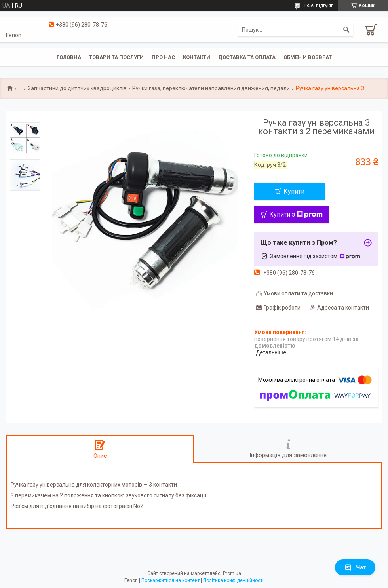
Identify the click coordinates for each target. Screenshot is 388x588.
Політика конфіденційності (233, 580)
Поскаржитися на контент (170, 580)
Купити (294, 191)
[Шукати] (346, 30)
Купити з (296, 214)
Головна (69, 57)
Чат (355, 567)
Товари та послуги (116, 57)
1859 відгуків (319, 6)
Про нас (163, 57)
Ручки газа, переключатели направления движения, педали (211, 88)
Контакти (197, 57)
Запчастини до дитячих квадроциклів (77, 88)
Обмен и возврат (308, 57)
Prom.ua (232, 573)
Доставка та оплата (247, 57)
